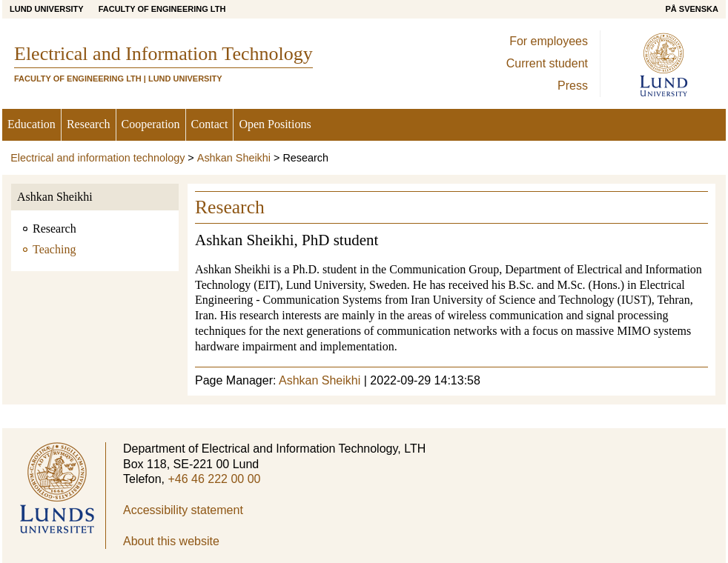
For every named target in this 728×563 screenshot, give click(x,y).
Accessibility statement (183, 510)
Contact (210, 124)
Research (89, 124)
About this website (171, 541)
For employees (549, 41)
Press (573, 86)
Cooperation (151, 124)
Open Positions (275, 124)
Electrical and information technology (97, 158)
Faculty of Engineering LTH (162, 9)
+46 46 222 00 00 (214, 479)
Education (32, 124)
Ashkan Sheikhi (234, 158)
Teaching (54, 249)
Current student (547, 63)
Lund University (47, 9)
